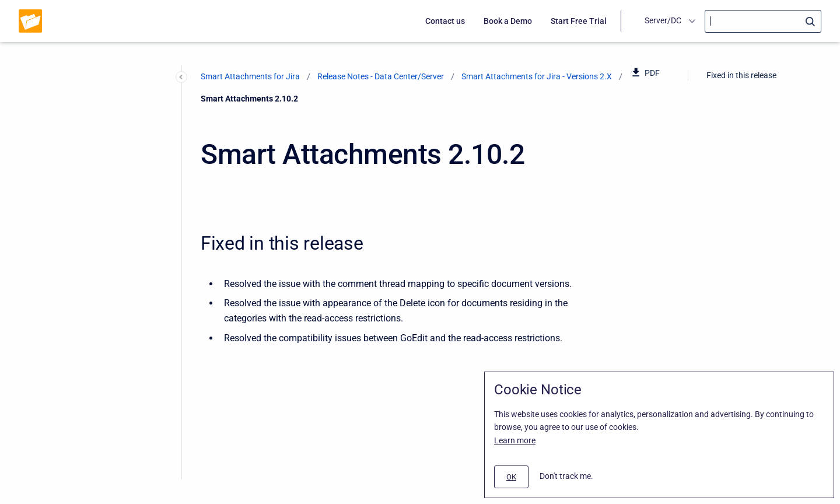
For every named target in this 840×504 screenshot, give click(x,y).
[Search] (763, 21)
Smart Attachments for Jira (250, 76)
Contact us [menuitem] (445, 21)
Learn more (515, 440)
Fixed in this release (741, 75)
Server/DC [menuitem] (663, 20)
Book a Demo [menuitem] (508, 21)
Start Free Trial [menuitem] (579, 21)
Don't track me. (566, 476)
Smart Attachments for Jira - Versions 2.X (537, 76)
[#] (511, 477)
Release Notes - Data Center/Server (381, 76)
